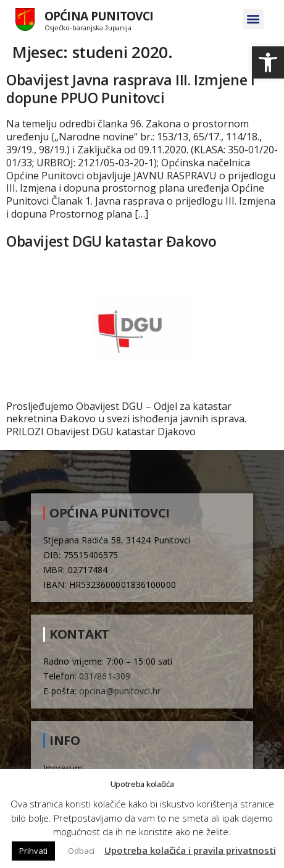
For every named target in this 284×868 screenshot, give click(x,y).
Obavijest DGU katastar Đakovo (111, 241)
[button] (268, 62)
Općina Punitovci (99, 16)
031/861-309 (105, 676)
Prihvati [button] (33, 851)
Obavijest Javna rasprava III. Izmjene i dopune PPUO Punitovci (130, 89)
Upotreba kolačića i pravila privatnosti (190, 850)
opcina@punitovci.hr (120, 691)
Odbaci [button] (81, 851)
